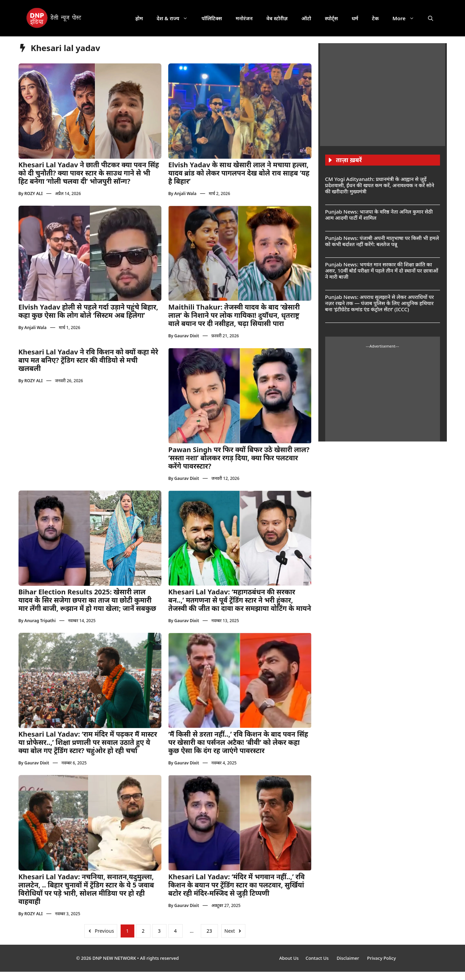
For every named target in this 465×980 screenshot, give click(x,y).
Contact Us (318, 958)
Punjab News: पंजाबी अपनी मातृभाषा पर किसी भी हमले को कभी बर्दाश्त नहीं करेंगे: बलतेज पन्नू (382, 241)
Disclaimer (348, 958)
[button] (431, 18)
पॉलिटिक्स (212, 18)
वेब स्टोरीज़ (277, 18)
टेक (375, 18)
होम (139, 18)
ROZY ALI (33, 193)
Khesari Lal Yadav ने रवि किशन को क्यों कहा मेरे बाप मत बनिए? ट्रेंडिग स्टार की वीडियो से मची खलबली (88, 360)
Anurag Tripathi (40, 621)
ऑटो (306, 18)
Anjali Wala (186, 193)
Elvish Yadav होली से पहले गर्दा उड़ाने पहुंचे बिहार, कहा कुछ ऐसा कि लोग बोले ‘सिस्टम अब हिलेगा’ (88, 311)
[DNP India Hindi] (54, 18)
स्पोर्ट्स (331, 18)
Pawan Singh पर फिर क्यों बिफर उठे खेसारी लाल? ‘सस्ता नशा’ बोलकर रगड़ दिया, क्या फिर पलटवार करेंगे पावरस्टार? (239, 458)
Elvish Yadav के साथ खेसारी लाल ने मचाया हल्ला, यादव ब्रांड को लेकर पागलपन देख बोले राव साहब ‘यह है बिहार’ (239, 173)
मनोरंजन (244, 18)
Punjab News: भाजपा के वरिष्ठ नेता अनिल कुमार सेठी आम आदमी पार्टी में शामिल (379, 215)
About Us (289, 958)
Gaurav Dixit (187, 336)
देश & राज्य (176, 18)
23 (209, 931)
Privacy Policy (381, 958)
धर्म (355, 18)
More (407, 18)
